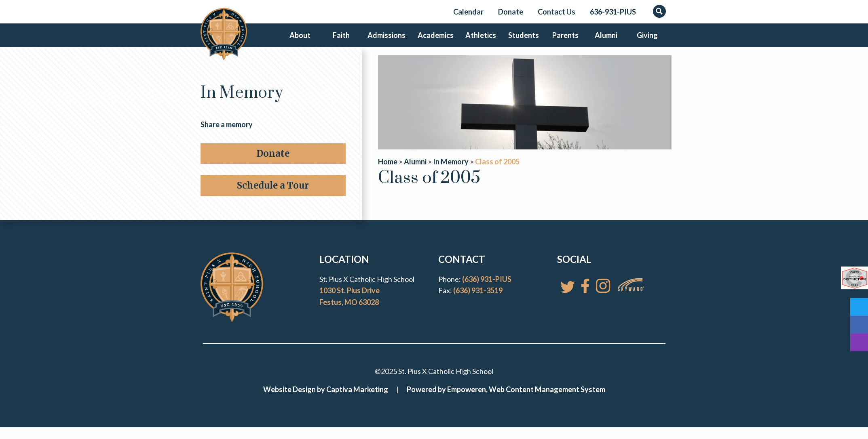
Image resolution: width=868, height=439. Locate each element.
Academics (434, 42)
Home (388, 175)
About (301, 42)
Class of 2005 (497, 175)
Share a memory (227, 138)
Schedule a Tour (273, 199)
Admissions (388, 42)
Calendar (468, 12)
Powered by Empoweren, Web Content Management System (506, 403)
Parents (563, 42)
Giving (646, 42)
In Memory (242, 107)
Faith (343, 42)
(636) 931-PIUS (487, 292)
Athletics (478, 42)
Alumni (604, 42)
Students (520, 42)
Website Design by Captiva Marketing (326, 403)
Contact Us (556, 12)
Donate (511, 12)
